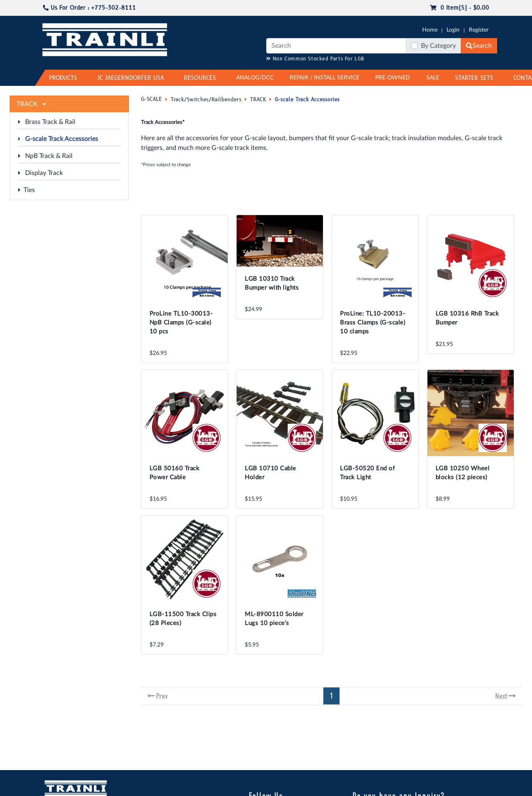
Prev (162, 696)
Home (430, 30)
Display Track (41, 173)
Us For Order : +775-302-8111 (89, 8)
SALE (433, 78)
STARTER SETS (474, 78)
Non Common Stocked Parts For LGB (315, 59)
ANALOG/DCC (255, 78)
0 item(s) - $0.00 (459, 8)
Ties (27, 190)
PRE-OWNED (393, 78)
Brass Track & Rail (47, 122)
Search (479, 46)
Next (501, 696)
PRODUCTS (63, 78)
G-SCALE (152, 99)
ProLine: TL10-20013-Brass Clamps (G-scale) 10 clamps (373, 323)
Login (453, 30)
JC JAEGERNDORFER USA (131, 78)
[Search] (336, 46)
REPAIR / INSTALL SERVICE (325, 78)
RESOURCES (200, 78)
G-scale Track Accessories (58, 139)
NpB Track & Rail (45, 156)
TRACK (258, 100)
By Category (438, 46)
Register (479, 30)
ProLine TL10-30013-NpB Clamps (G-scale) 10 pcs (181, 323)
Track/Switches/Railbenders (206, 100)
